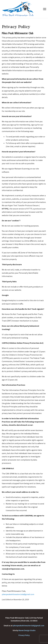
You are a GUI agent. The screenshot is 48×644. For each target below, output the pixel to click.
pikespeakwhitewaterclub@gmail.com (18, 594)
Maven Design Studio (27, 630)
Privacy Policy (24, 635)
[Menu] (45, 9)
